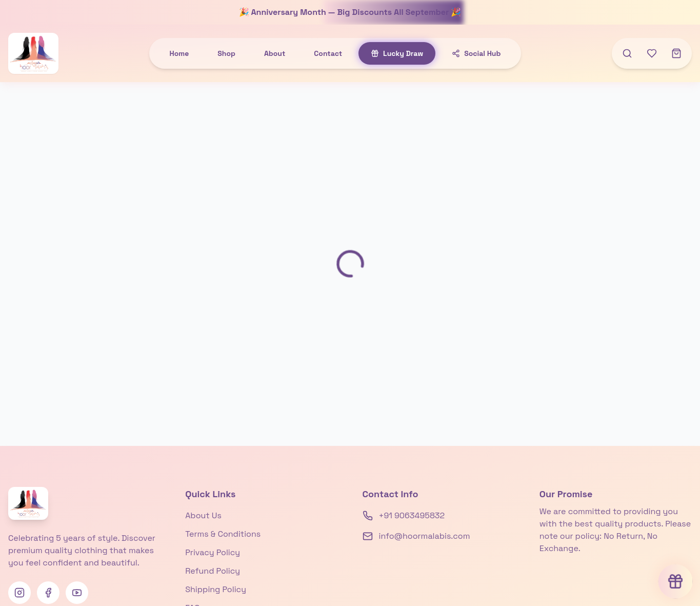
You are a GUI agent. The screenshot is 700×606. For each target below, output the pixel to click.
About (275, 53)
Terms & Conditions (223, 534)
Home (179, 53)
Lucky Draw (397, 53)
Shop (226, 53)
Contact (328, 53)
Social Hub (476, 53)
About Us (203, 515)
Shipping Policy (216, 589)
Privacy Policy (213, 552)
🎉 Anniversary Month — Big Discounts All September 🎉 (350, 12)
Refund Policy (213, 571)
